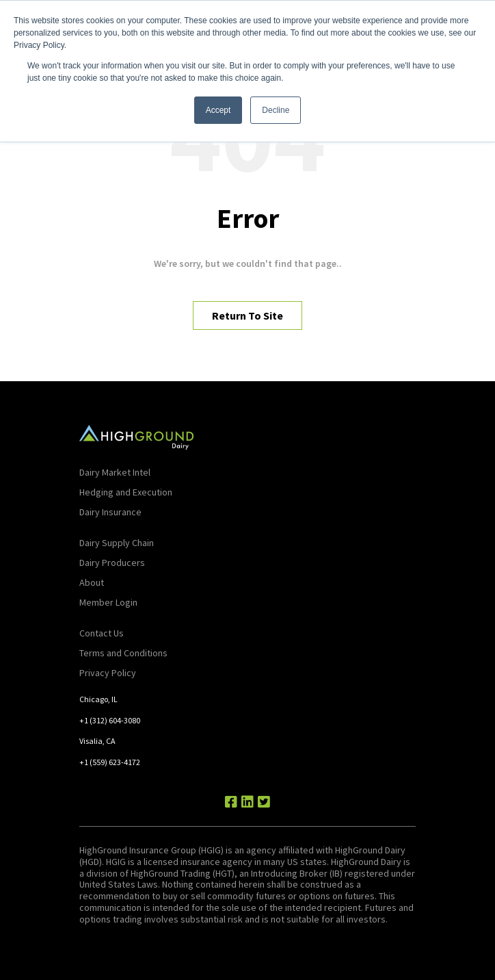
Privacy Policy (108, 673)
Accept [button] (218, 110)
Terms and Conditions (123, 653)
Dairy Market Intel (115, 472)
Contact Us (102, 633)
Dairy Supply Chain (117, 543)
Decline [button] (276, 110)
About (92, 582)
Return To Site (247, 315)
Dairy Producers (112, 563)
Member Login (108, 602)
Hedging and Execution (126, 492)
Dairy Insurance (110, 512)
